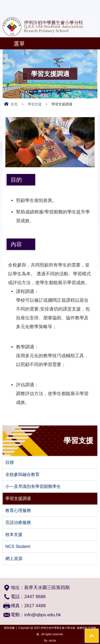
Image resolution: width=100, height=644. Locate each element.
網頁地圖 (9, 628)
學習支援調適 (18, 498)
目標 (10, 462)
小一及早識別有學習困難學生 (33, 486)
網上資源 (14, 558)
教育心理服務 (18, 510)
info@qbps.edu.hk (43, 615)
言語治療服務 (18, 522)
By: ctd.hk (50, 641)
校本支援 (14, 534)
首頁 (14, 104)
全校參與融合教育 (22, 474)
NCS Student (18, 546)
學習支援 (35, 104)
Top (99, 632)
